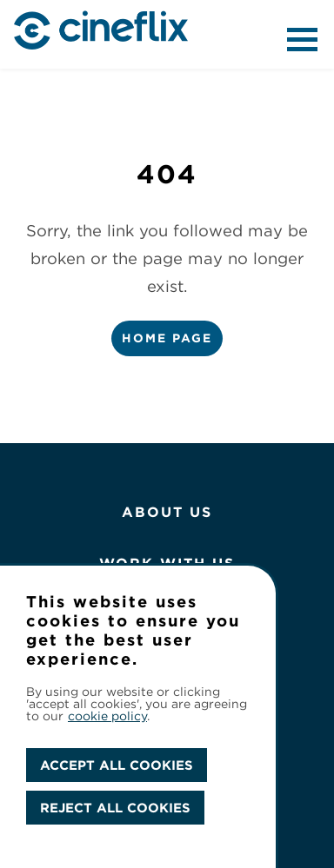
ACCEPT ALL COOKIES (117, 765)
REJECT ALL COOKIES (115, 808)
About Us (167, 512)
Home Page (167, 338)
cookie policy (107, 716)
